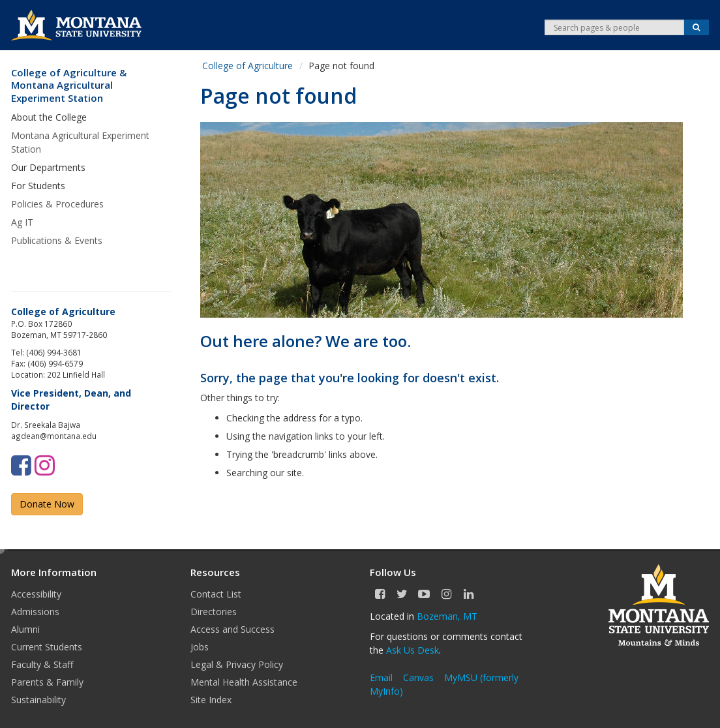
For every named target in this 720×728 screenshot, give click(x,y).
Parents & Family (47, 682)
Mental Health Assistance (244, 682)
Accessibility (36, 594)
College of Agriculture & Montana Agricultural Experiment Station (69, 85)
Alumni (25, 629)
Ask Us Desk (412, 650)
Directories (214, 612)
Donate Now (47, 504)
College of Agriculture (247, 66)
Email (381, 677)
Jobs (200, 647)
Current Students (47, 647)
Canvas (418, 677)
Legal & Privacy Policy (237, 664)
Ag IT (22, 222)
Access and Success (232, 629)
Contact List (216, 594)
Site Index (211, 700)
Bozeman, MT (447, 616)
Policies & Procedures (57, 204)
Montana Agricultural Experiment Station (80, 142)
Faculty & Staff (42, 664)
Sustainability (38, 700)
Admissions (35, 612)
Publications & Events (57, 240)
